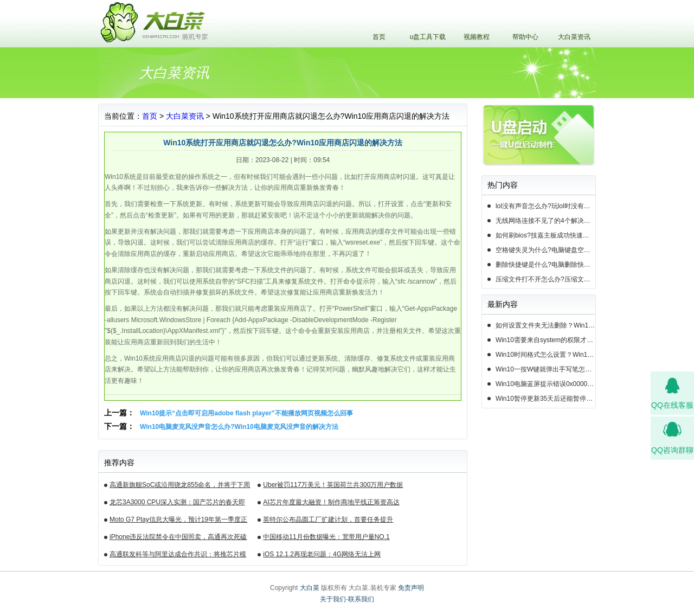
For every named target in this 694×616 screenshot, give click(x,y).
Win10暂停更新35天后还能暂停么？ (545, 399)
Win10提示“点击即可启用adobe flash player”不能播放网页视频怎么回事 (246, 413)
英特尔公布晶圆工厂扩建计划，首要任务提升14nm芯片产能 (328, 521)
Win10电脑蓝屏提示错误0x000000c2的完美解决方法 (545, 384)
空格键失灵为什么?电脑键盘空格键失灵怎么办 (545, 250)
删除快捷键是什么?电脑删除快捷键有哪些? (545, 265)
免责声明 (411, 588)
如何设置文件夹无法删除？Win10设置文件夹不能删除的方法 (545, 325)
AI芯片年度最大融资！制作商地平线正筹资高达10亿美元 (331, 504)
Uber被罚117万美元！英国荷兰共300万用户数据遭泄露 (333, 486)
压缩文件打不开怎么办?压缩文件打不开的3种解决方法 (545, 279)
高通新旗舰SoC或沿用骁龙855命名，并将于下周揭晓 (180, 486)
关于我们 (333, 599)
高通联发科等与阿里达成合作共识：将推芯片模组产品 (178, 556)
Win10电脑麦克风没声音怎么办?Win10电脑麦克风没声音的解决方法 (239, 427)
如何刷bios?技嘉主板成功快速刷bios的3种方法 (545, 235)
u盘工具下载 (428, 37)
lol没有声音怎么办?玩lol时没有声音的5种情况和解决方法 (545, 206)
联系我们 (361, 599)
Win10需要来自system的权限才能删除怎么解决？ (545, 340)
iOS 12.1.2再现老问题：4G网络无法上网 (322, 554)
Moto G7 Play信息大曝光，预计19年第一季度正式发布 (178, 521)
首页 (379, 37)
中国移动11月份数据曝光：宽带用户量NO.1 (326, 537)
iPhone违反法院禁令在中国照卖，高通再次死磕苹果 (178, 538)
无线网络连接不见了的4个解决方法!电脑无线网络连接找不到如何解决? (545, 221)
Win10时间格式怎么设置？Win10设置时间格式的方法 (545, 355)
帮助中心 (525, 37)
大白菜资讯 (574, 37)
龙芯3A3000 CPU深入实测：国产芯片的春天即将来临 (177, 504)
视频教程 (477, 37)
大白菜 (310, 588)
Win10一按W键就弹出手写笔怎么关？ (545, 369)
